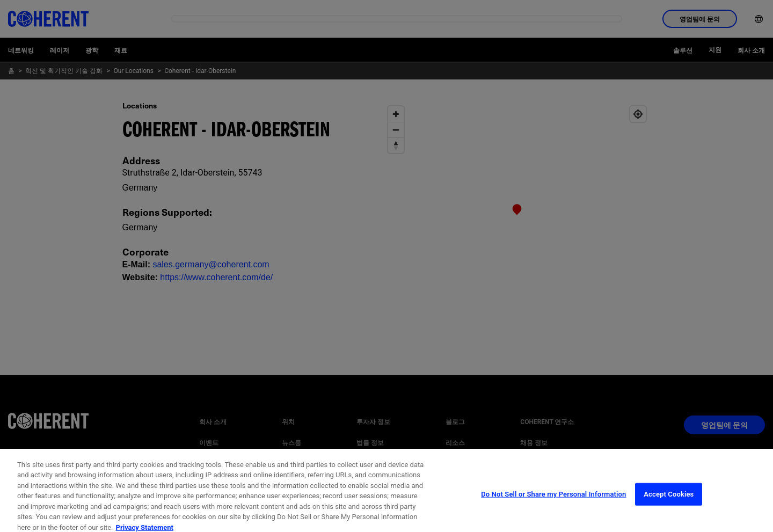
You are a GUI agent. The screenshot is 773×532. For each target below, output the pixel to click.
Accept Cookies (669, 503)
